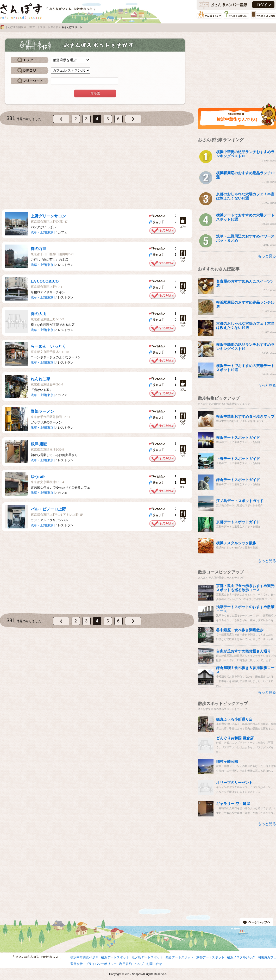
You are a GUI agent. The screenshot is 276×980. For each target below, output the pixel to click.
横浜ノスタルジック (241, 957)
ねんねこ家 (40, 379)
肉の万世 (39, 249)
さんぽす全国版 (14, 27)
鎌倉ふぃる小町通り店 (234, 719)
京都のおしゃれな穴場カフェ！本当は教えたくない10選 (245, 196)
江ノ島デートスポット (147, 957)
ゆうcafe (38, 477)
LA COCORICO (45, 281)
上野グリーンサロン (48, 216)
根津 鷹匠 (39, 444)
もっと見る (267, 256)
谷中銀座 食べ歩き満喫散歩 (240, 630)
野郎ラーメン (42, 411)
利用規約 (126, 964)
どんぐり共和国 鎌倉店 (235, 738)
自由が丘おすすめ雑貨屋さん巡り (243, 651)
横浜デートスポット (115, 957)
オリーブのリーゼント (234, 783)
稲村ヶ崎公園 (227, 762)
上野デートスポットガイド (42, 27)
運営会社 (77, 964)
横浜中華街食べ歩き (84, 957)
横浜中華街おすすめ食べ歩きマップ (245, 417)
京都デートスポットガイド (238, 522)
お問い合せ (154, 964)
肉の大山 (39, 314)
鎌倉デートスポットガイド (238, 480)
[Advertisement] (97, 168)
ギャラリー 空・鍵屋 (233, 804)
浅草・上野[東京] (43, 232)
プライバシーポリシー (101, 964)
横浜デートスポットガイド (238, 438)
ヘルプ (139, 964)
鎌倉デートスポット (180, 957)
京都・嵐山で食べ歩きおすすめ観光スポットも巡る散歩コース (245, 588)
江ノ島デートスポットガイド (240, 501)
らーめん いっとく (48, 346)
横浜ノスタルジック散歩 (236, 543)
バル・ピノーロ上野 (48, 509)
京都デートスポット (210, 957)
